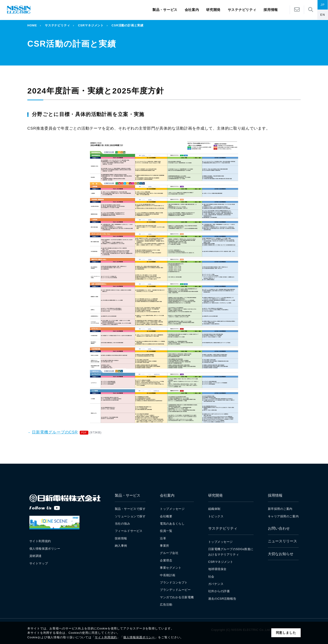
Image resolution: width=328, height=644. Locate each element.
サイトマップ (39, 563)
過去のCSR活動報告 (222, 599)
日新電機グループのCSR (55, 432)
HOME (32, 25)
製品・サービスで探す (130, 509)
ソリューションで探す (130, 516)
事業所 (165, 546)
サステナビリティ (242, 10)
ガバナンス (216, 584)
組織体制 (214, 509)
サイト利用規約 (106, 637)
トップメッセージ (172, 509)
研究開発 (213, 10)
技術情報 (121, 538)
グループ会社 (169, 553)
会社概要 (166, 516)
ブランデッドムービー (175, 590)
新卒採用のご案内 (280, 509)
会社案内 (192, 10)
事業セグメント (171, 568)
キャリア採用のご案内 (283, 516)
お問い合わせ (279, 528)
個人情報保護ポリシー (139, 637)
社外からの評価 (219, 591)
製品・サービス (165, 10)
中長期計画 (168, 575)
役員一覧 (166, 531)
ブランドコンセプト (174, 582)
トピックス (216, 516)
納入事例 (121, 546)
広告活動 (166, 605)
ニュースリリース (282, 541)
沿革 (163, 538)
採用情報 (275, 495)
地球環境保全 (217, 569)
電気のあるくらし (172, 524)
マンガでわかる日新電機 (177, 597)
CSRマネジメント (91, 25)
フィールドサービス (129, 531)
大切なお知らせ (281, 554)
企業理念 (166, 560)
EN (323, 15)
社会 (211, 577)
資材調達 (36, 556)
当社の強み (123, 524)
